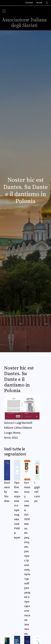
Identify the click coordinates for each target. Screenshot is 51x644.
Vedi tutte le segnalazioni (15, 451)
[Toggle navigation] (4, 11)
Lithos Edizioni (23, 428)
